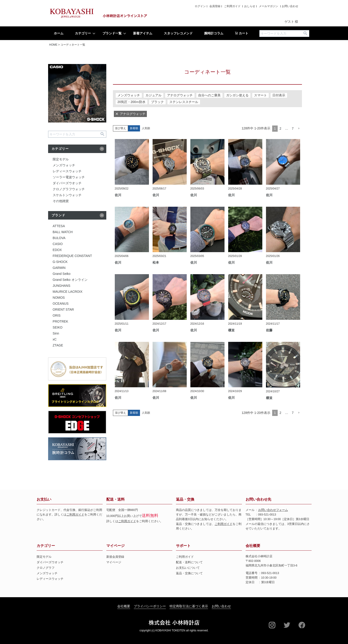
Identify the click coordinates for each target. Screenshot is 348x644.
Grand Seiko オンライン (70, 280)
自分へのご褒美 (209, 95)
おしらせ (250, 6)
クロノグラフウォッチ (69, 189)
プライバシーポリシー (150, 606)
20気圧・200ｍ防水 (132, 102)
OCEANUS (61, 304)
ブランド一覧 (112, 33)
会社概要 (253, 546)
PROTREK (60, 321)
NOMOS (59, 298)
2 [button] (280, 128)
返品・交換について (189, 573)
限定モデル (61, 159)
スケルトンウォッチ (67, 195)
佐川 (118, 195)
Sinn (56, 333)
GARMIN (59, 268)
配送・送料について (189, 562)
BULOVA (59, 238)
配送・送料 (115, 499)
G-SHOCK (60, 262)
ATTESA (59, 226)
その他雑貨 (61, 201)
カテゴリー (83, 33)
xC (55, 339)
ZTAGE (58, 345)
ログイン (200, 6)
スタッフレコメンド (178, 33)
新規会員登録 (115, 557)
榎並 (231, 330)
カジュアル (153, 95)
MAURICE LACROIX (68, 292)
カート (242, 33)
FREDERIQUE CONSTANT (72, 256)
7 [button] (293, 128)
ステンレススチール (184, 102)
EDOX (57, 250)
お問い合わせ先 (258, 499)
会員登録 (215, 6)
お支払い (44, 499)
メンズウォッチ (64, 165)
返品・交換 (185, 499)
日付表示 (279, 95)
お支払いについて (188, 568)
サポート (183, 546)
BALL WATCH (63, 232)
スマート (260, 95)
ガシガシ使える (237, 95)
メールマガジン (269, 6)
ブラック (157, 102)
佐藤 (269, 330)
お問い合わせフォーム (273, 510)
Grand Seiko (62, 274)
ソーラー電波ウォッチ (69, 177)
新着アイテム (143, 33)
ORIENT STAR (63, 309)
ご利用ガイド (232, 6)
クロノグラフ (46, 568)
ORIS (57, 315)
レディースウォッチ (67, 171)
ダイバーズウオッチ (67, 183)
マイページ (115, 546)
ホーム (59, 33)
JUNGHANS (62, 286)
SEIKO (58, 327)
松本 (156, 262)
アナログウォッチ (180, 95)
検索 (306, 33)
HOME (53, 45)
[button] (299, 129)
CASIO (58, 244)
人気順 (146, 128)
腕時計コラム (214, 33)
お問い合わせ (290, 6)
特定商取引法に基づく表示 (189, 606)
